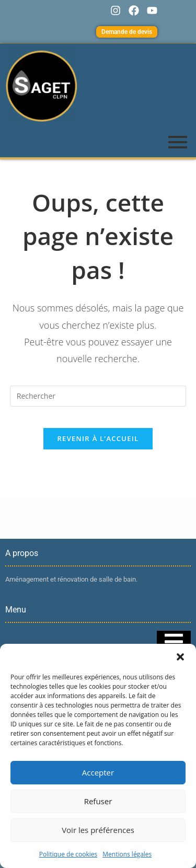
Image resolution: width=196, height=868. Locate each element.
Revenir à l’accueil (98, 438)
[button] (180, 657)
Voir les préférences (98, 830)
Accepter (98, 772)
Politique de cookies (68, 854)
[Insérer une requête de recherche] (98, 396)
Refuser (98, 801)
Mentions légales (127, 854)
